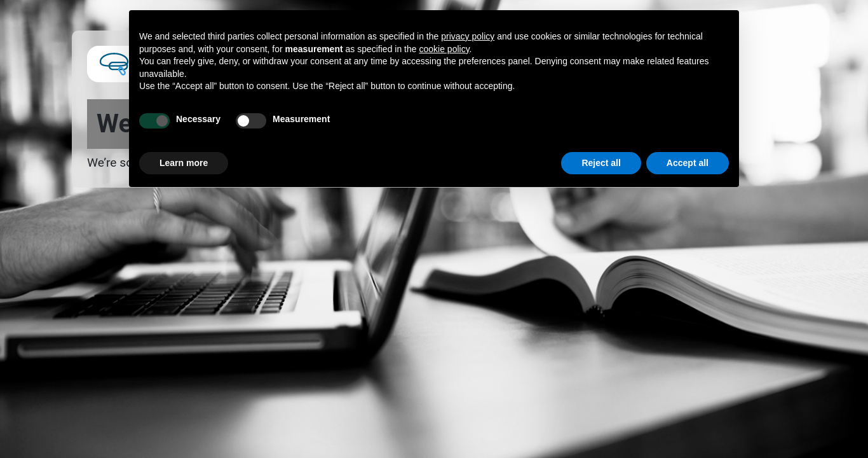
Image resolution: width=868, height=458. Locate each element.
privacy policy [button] (468, 36)
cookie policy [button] (444, 49)
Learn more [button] (184, 163)
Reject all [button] (601, 163)
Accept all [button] (688, 163)
